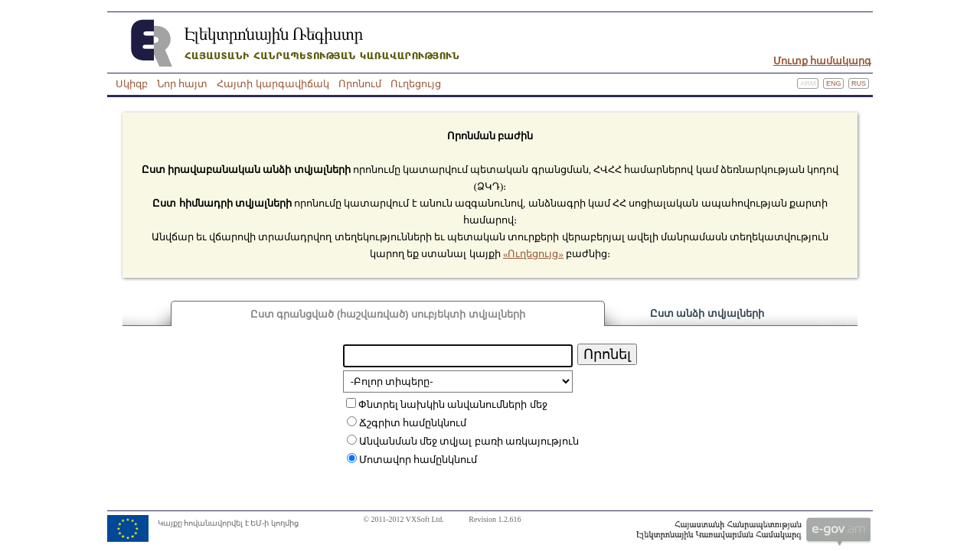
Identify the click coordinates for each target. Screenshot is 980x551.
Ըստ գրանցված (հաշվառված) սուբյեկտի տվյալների (388, 314)
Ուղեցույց (416, 84)
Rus (859, 83)
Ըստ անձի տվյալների (707, 313)
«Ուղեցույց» (533, 254)
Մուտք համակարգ (822, 61)
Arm (808, 83)
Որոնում (360, 84)
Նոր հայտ (182, 84)
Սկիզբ (132, 84)
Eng (834, 83)
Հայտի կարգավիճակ (273, 84)
